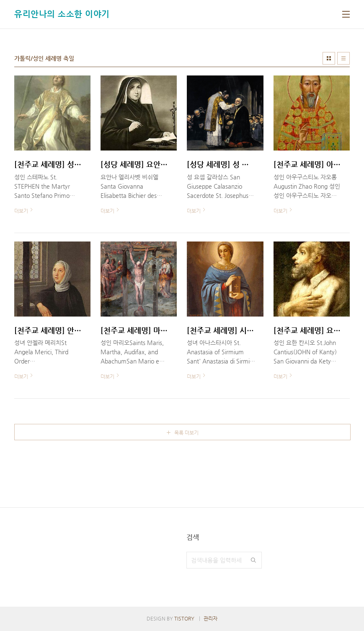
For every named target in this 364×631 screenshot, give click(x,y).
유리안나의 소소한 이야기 (62, 14)
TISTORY (184, 618)
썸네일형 (329, 58)
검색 (253, 560)
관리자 (210, 618)
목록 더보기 (186, 433)
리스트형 (343, 58)
